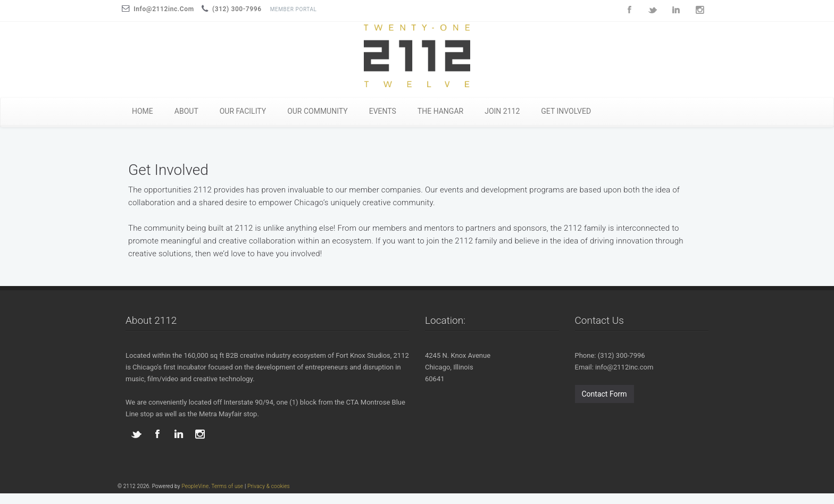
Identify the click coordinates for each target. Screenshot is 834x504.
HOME (143, 111)
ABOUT (186, 111)
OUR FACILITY (243, 111)
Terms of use (227, 486)
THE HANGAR (440, 111)
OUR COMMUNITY (318, 111)
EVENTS (383, 111)
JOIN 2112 (502, 111)
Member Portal (294, 9)
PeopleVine (195, 486)
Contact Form (604, 394)
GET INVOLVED (566, 111)
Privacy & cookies (269, 486)
